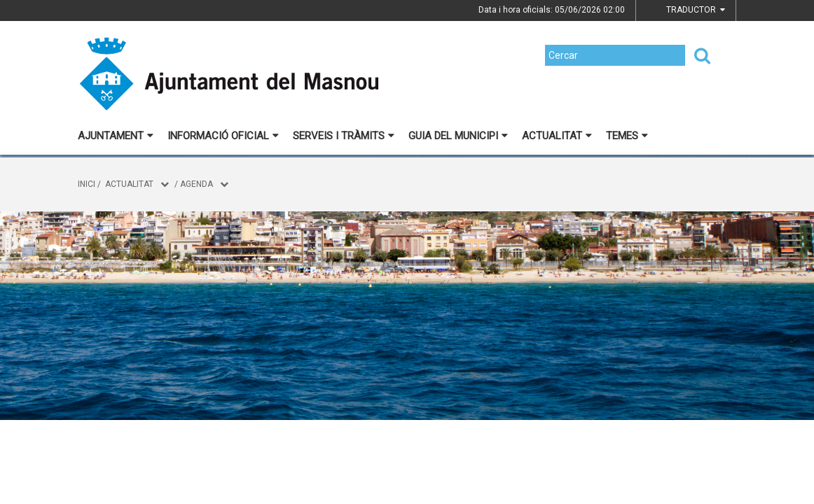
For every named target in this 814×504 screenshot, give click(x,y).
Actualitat (557, 136)
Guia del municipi (458, 136)
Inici (87, 184)
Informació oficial (223, 136)
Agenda (196, 184)
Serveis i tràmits (344, 136)
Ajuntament (116, 136)
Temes (627, 136)
